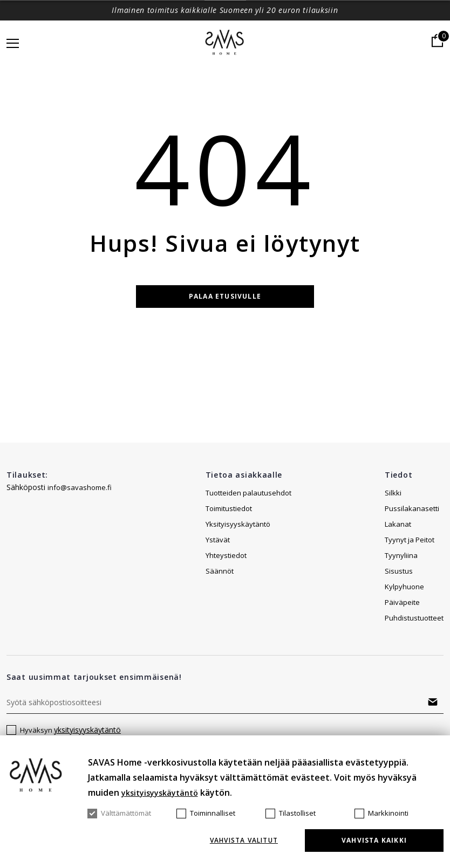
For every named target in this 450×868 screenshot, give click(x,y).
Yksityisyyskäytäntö (238, 524)
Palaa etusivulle (225, 296)
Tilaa (433, 702)
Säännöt (220, 571)
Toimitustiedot (229, 508)
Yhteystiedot (226, 555)
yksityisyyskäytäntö (87, 730)
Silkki (393, 493)
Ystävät (218, 540)
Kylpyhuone (404, 587)
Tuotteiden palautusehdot (248, 493)
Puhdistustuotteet (414, 618)
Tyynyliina (401, 555)
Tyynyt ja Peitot (410, 540)
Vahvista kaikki (374, 840)
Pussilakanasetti (412, 508)
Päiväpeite (402, 602)
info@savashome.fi (80, 487)
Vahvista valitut (244, 841)
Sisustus (399, 571)
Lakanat (398, 524)
